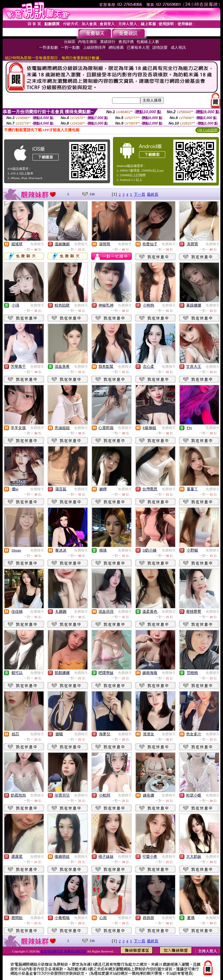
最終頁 (153, 194)
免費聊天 (37, 244)
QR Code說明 (207, 130)
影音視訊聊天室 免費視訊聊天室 (63, 951)
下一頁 (140, 194)
